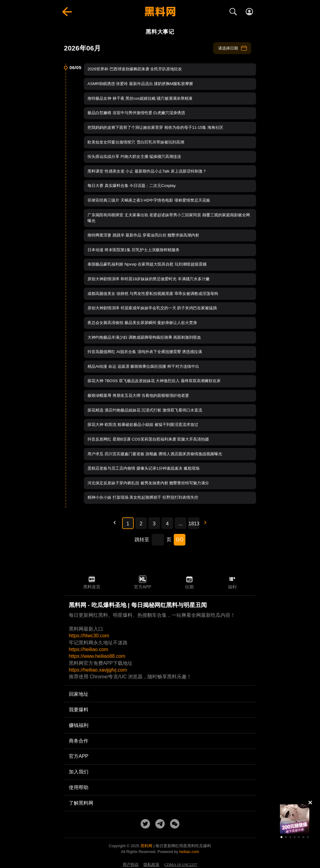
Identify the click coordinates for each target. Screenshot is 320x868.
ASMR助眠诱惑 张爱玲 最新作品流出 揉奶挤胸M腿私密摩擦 (140, 84)
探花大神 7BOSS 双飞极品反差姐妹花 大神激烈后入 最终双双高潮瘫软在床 (154, 381)
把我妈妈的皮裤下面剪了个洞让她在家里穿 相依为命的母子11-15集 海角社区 (155, 127)
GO (180, 540)
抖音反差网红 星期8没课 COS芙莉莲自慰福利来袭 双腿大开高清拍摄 (148, 439)
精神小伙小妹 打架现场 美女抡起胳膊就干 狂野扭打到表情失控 (143, 497)
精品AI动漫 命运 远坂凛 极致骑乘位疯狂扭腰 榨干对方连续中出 (143, 366)
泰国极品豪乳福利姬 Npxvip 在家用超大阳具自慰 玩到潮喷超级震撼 (147, 264)
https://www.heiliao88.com (97, 656)
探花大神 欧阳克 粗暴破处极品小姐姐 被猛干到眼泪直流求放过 (143, 425)
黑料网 (146, 846)
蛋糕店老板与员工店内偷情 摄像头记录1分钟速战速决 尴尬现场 (143, 468)
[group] (295, 819)
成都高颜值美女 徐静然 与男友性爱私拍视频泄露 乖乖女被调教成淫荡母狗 (153, 294)
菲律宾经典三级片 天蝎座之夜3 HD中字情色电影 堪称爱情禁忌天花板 (149, 200)
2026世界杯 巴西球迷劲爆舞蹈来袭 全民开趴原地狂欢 (135, 69)
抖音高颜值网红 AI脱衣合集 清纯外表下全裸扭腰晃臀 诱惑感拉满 (145, 352)
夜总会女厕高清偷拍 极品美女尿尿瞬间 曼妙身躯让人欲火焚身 (142, 323)
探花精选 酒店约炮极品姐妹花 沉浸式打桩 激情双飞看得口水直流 (145, 410)
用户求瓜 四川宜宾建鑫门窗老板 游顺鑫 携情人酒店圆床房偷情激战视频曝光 (155, 454)
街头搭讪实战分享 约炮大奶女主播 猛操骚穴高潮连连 (134, 156)
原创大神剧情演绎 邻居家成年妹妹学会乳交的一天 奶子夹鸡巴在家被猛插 (152, 308)
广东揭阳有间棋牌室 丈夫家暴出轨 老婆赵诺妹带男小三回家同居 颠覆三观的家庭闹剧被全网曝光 (169, 218)
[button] (281, 837)
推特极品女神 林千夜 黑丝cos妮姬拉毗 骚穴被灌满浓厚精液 (140, 98)
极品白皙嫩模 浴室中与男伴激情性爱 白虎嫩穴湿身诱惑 (136, 113)
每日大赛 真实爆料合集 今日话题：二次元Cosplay (132, 186)
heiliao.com (189, 852)
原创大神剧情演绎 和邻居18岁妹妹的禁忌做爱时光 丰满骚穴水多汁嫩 (149, 279)
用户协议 (131, 865)
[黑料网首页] (160, 12)
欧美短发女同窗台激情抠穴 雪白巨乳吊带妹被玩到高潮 (136, 142)
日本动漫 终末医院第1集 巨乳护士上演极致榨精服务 (133, 250)
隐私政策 (151, 865)
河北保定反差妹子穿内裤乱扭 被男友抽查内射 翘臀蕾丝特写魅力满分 (148, 483)
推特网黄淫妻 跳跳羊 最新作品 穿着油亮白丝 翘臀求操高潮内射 (143, 235)
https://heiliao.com (89, 649)
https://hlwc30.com (89, 636)
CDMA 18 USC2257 (181, 865)
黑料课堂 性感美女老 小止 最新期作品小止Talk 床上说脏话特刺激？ (147, 171)
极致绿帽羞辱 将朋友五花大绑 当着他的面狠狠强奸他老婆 (138, 395)
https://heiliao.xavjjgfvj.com (98, 670)
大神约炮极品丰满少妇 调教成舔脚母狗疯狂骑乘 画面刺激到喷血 (144, 337)
